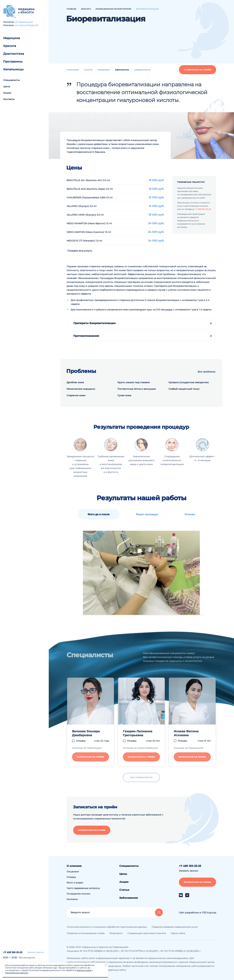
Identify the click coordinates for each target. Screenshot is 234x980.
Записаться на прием (198, 70)
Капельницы (13, 69)
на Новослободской (26, 25)
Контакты (9, 99)
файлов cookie (84, 970)
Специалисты (11, 80)
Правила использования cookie (86, 933)
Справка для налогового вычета (147, 933)
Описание (73, 70)
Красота (10, 46)
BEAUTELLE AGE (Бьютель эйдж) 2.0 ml (90, 189)
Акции (7, 93)
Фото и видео (75, 883)
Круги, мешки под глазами (134, 382)
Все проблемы (207, 372)
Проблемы (104, 70)
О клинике (74, 866)
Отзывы (190, 514)
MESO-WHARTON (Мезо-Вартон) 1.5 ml (89, 223)
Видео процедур (147, 514)
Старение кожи (76, 395)
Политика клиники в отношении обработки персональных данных (107, 927)
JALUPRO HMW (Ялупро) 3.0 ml (85, 215)
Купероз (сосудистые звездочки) (189, 382)
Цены (7, 86)
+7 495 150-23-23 (13, 952)
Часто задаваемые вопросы (83, 888)
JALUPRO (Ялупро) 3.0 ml (82, 206)
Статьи (124, 890)
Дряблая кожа (75, 382)
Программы (13, 62)
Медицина (12, 38)
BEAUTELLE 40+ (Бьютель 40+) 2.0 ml (88, 180)
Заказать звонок (36, 952)
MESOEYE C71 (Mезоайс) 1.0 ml (84, 241)
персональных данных (16, 973)
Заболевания (129, 898)
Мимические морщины (81, 389)
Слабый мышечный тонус (184, 389)
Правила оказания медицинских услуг (175, 927)
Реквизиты (116, 933)
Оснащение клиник (78, 894)
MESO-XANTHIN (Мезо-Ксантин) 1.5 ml (89, 232)
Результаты (122, 70)
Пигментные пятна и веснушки (137, 389)
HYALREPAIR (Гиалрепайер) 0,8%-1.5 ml (90, 198)
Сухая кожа (124, 395)
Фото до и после (99, 514)
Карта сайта (178, 933)
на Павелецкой (24, 22)
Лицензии (73, 872)
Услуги (88, 70)
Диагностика (14, 54)
